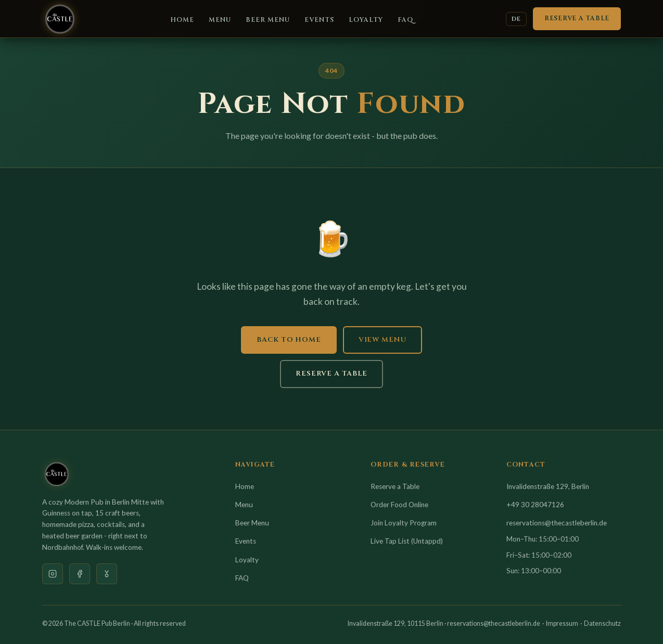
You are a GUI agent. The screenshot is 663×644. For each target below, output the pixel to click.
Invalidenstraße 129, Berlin (548, 486)
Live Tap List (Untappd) (407, 541)
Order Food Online (399, 505)
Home (182, 20)
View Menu (382, 340)
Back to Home (289, 340)
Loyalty (366, 20)
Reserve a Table (577, 18)
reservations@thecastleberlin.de (557, 523)
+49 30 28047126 (535, 505)
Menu (220, 20)
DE (516, 19)
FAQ (405, 20)
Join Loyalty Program (404, 523)
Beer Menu (268, 20)
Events (319, 20)
